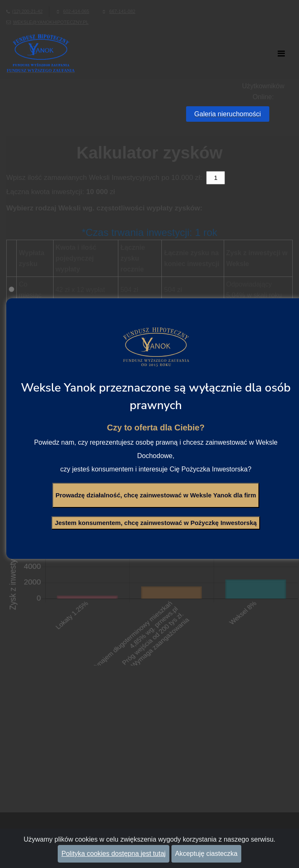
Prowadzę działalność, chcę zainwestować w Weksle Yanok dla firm (156, 495)
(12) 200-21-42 (27, 11)
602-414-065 (76, 11)
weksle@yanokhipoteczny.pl (51, 22)
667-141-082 (122, 11)
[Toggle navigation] (282, 53)
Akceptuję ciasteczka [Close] (206, 854)
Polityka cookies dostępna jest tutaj (114, 854)
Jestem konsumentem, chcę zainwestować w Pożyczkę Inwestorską (156, 523)
